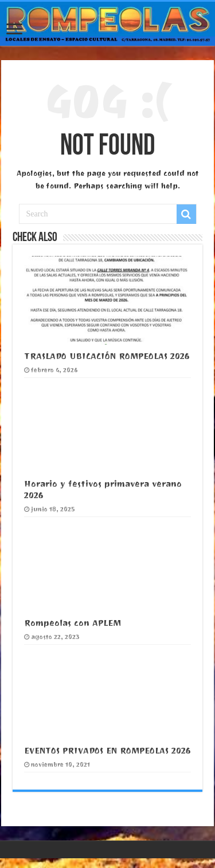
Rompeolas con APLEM (73, 623)
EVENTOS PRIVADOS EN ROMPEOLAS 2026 (107, 751)
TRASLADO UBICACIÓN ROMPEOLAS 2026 (107, 356)
